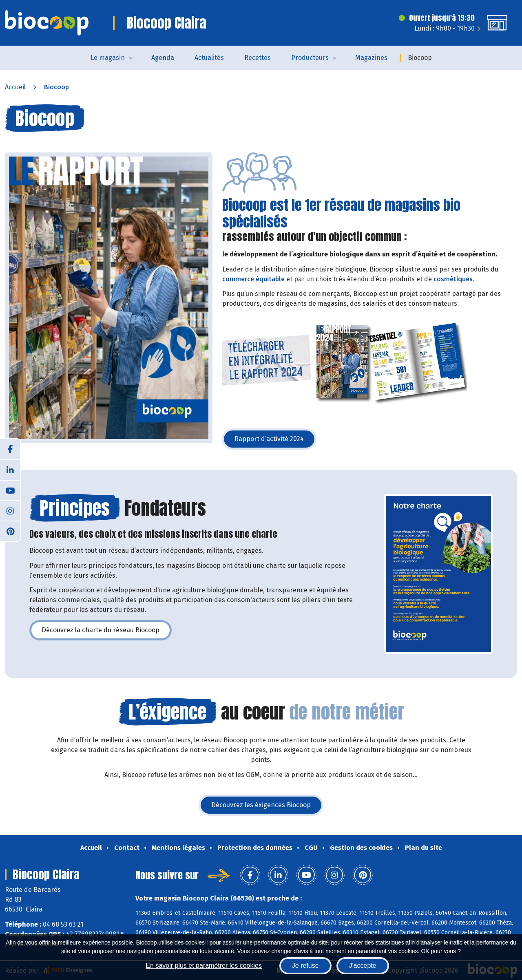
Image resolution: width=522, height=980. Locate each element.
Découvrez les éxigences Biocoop (267, 807)
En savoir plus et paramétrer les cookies (204, 966)
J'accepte (363, 966)
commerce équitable (253, 279)
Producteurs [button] (310, 58)
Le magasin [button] (108, 58)
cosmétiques (453, 279)
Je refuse (305, 966)
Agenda (163, 58)
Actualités (209, 58)
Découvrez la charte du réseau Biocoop (107, 632)
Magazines (371, 58)
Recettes (258, 58)
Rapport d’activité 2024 (275, 441)
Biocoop (420, 58)
